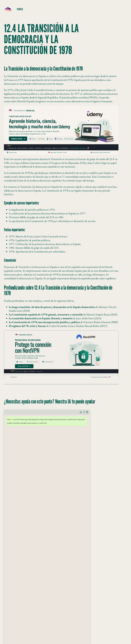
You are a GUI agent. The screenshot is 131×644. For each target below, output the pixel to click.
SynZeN (20, 9)
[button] (81, 412)
